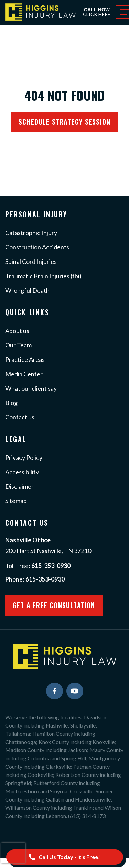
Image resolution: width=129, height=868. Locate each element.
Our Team (18, 345)
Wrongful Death (27, 290)
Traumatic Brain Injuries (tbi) (43, 276)
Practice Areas (25, 359)
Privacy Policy (24, 457)
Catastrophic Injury (31, 233)
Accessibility (22, 472)
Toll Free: (38, 566)
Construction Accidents (37, 247)
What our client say (31, 388)
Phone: (35, 579)
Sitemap (16, 501)
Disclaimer (19, 486)
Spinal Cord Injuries (31, 261)
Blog (11, 403)
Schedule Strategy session (64, 122)
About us (17, 331)
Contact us (20, 417)
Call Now (97, 12)
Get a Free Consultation (54, 605)
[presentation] (13, 853)
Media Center (24, 374)
